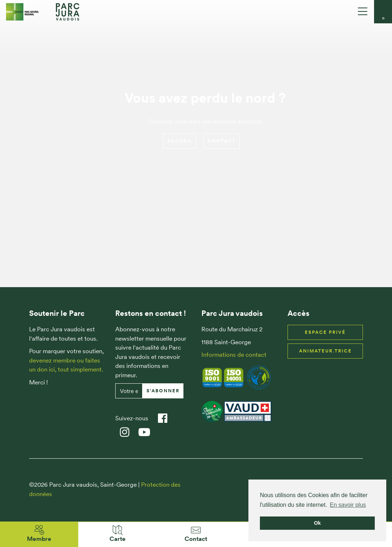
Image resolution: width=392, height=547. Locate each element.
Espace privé (325, 332)
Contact (222, 141)
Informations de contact (234, 355)
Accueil (180, 141)
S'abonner (163, 391)
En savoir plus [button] (348, 505)
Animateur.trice (325, 351)
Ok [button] (317, 523)
